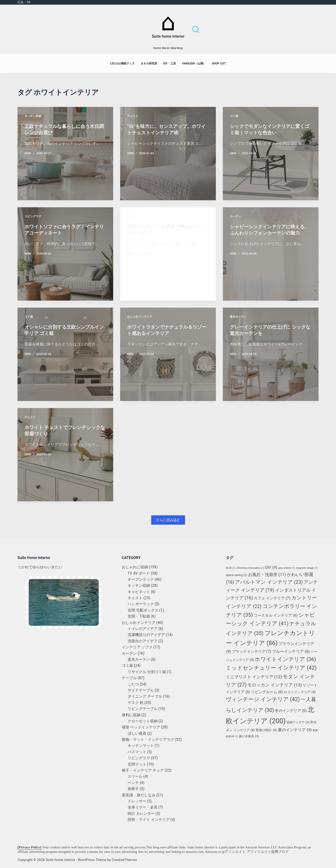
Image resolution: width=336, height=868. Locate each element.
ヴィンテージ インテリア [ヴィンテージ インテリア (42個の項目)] (263, 699)
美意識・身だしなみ (139, 795)
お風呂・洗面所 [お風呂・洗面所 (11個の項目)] (267, 575)
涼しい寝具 (137, 733)
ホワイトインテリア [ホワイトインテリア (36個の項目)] (285, 659)
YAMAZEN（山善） (194, 63)
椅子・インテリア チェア (143, 770)
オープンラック (141, 579)
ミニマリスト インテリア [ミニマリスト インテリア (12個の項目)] (254, 677)
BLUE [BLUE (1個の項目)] (231, 568)
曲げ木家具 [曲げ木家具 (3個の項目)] (249, 736)
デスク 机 (136, 703)
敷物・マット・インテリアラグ (148, 740)
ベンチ (133, 783)
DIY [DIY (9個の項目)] (271, 567)
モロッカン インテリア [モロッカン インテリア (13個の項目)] (275, 685)
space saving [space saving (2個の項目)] (236, 575)
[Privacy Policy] (29, 847)
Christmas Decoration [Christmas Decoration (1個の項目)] (250, 568)
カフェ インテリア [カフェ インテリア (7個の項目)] (272, 598)
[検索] (196, 29)
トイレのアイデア (143, 629)
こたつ (133, 684)
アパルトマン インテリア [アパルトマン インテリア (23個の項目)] (269, 582)
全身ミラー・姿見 (143, 807)
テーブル (129, 678)
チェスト (133, 116)
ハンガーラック (141, 604)
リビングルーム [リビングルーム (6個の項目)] (267, 692)
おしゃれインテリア (140, 317)
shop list (219, 63)
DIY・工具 (170, 63)
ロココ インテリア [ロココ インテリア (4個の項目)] (300, 692)
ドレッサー (137, 801)
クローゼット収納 (143, 721)
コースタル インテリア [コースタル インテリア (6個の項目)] (276, 615)
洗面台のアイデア (143, 641)
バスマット (137, 752)
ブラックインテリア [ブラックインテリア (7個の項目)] (252, 652)
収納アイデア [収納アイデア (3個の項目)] (298, 722)
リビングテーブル (143, 709)
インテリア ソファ (137, 647)
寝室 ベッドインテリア (141, 727)
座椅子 (133, 789)
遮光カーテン (238, 317)
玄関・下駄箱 (139, 616)
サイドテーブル (141, 690)
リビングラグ (33, 216)
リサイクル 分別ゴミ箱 (147, 672)
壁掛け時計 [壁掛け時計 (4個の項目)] (266, 730)
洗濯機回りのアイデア (146, 635)
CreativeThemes (124, 860)
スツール (135, 776)
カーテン (133, 216)
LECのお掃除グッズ (122, 63)
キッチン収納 (33, 116)
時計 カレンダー (141, 814)
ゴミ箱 (234, 116)
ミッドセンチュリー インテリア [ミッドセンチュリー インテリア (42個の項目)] (271, 668)
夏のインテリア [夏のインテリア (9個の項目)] (295, 730)
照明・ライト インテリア (149, 820)
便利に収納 (131, 715)
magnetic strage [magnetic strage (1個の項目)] (307, 568)
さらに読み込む (168, 520)
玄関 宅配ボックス (143, 610)
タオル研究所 (149, 63)
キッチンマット (141, 746)
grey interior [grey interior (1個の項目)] (287, 568)
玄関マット (137, 764)
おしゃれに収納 (135, 567)
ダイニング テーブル (145, 696)
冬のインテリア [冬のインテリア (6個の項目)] (291, 711)
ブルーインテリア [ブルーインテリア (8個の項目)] (291, 651)
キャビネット (139, 592)
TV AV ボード (139, 573)
